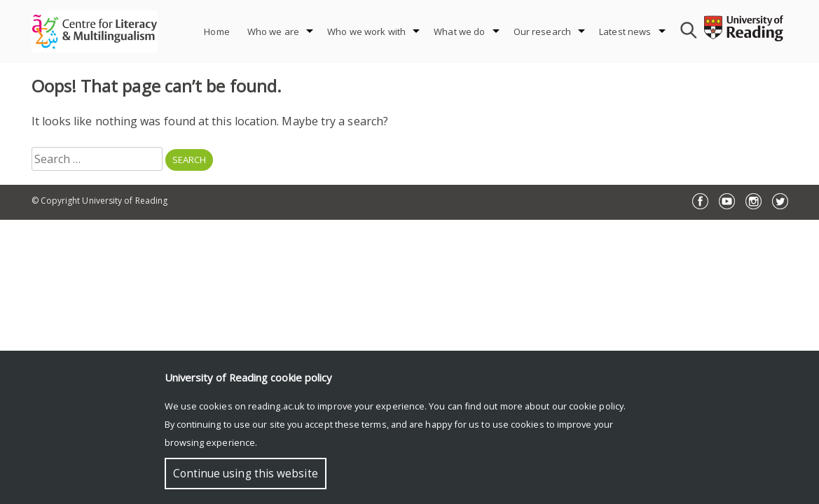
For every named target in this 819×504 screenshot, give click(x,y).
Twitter (780, 201)
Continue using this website (246, 474)
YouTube (727, 201)
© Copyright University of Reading (100, 201)
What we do (459, 31)
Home (217, 31)
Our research (543, 31)
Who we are (273, 31)
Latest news (625, 31)
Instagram (753, 201)
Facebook (700, 201)
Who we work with (366, 31)
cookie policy (596, 406)
